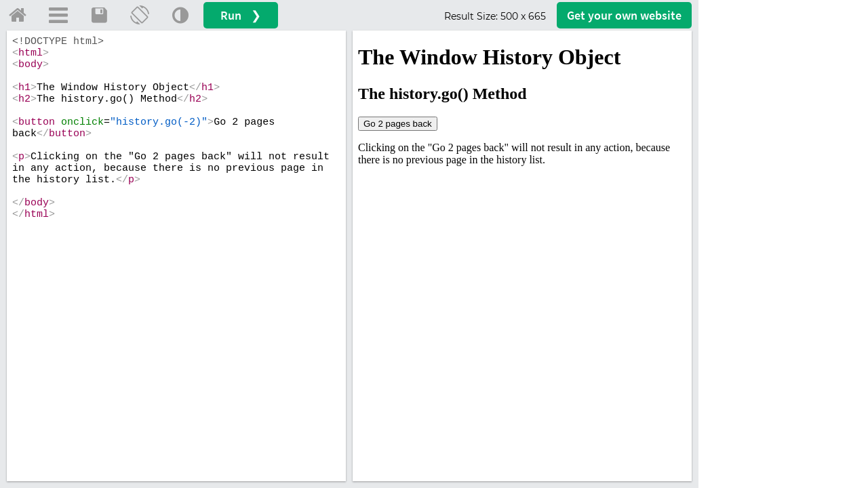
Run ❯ (241, 15)
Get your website (624, 15)
